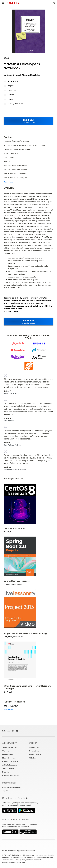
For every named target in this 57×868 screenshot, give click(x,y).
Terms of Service (8, 860)
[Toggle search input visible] (54, 3)
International (9, 783)
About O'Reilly (9, 743)
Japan (5, 791)
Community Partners (11, 761)
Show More (8, 182)
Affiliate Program (9, 765)
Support (33, 743)
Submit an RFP (8, 768)
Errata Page (9, 709)
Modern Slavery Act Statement (14, 862)
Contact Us (34, 747)
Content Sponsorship (11, 775)
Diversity (6, 772)
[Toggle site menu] (3, 3)
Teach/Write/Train (10, 747)
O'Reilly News (8, 754)
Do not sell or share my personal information (18, 851)
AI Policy (33, 758)
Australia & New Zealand (13, 787)
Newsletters (34, 751)
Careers (6, 751)
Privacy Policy (35, 754)
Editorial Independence (36, 860)
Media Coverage (9, 758)
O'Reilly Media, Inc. (16, 104)
